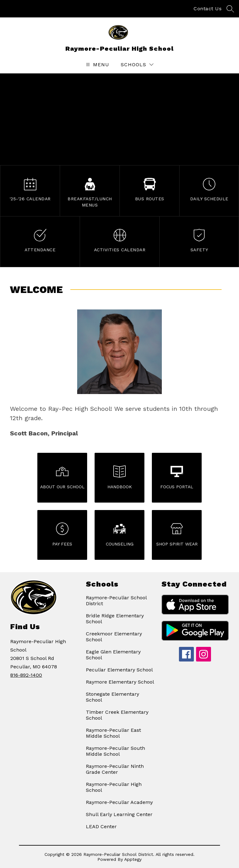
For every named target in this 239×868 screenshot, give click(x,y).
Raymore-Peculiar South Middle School (115, 751)
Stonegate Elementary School (112, 697)
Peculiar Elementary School (119, 670)
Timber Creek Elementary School (117, 715)
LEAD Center (101, 826)
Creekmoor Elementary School (114, 637)
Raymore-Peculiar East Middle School (113, 733)
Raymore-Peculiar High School (114, 787)
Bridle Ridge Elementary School (115, 619)
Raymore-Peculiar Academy (119, 802)
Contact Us (208, 9)
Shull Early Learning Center (119, 814)
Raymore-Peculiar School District (116, 601)
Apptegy (133, 859)
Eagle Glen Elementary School (113, 655)
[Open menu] (97, 65)
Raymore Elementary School (120, 682)
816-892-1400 (26, 675)
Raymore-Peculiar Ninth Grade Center (115, 769)
